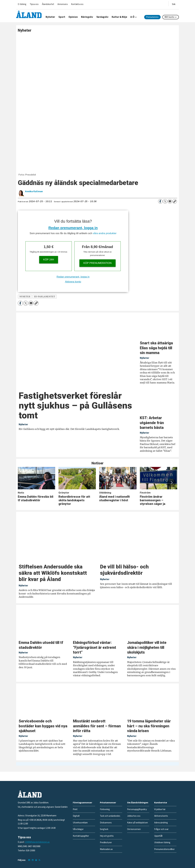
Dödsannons (106, 823)
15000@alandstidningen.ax (37, 842)
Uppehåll (158, 836)
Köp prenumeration (97, 263)
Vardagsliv (102, 17)
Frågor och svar (161, 829)
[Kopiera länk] (175, 201)
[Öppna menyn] (174, 4)
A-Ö (132, 17)
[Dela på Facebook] (160, 201)
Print (75, 809)
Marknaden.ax (106, 849)
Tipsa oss (34, 4)
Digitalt (76, 816)
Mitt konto (169, 17)
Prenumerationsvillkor (164, 849)
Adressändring (161, 823)
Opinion (73, 17)
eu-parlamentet (45, 297)
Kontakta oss (77, 4)
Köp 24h (49, 260)
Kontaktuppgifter (81, 836)
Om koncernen (134, 829)
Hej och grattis (107, 836)
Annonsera (63, 4)
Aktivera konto (73, 282)
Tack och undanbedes (110, 816)
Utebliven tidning (162, 843)
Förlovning (105, 809)
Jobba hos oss (134, 816)
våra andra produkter (105, 233)
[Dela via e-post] (170, 201)
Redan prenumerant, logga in (73, 228)
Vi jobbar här (160, 809)
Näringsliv (87, 17)
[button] (171, 483)
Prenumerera (152, 17)
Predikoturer (106, 843)
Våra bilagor (78, 829)
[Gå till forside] (29, 14)
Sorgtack (104, 829)
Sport (62, 17)
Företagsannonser (82, 803)
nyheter (25, 297)
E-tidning (22, 4)
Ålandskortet (48, 4)
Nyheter (50, 17)
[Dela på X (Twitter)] (165, 201)
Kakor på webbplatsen (138, 823)
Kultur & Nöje (119, 17)
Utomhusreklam (80, 823)
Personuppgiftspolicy (137, 809)
